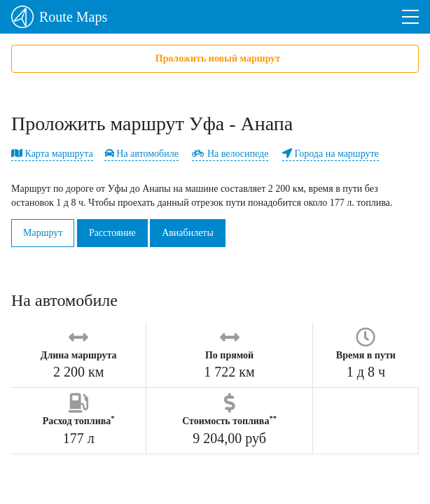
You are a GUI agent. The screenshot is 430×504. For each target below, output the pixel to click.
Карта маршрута (52, 154)
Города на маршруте (331, 154)
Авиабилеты (188, 233)
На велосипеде (230, 154)
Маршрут (43, 233)
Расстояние (112, 233)
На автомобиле (141, 154)
